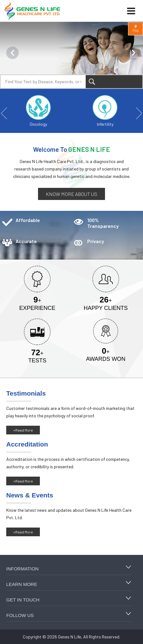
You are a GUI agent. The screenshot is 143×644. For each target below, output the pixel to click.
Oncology (38, 111)
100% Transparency (103, 223)
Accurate (26, 241)
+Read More (23, 430)
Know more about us (71, 194)
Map (136, 29)
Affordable (28, 220)
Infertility (105, 111)
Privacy (96, 241)
